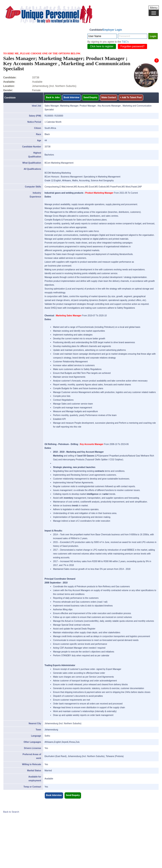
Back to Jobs (53, 97)
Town (38, 730)
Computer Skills (33, 187)
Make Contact (109, 97)
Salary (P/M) (35, 116)
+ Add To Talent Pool (131, 97)
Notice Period (34, 122)
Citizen (38, 128)
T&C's (125, 42)
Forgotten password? (132, 46)
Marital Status (34, 771)
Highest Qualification (35, 155)
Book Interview (72, 97)
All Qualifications (32, 169)
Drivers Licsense (33, 748)
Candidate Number (32, 147)
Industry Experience (35, 195)
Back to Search (11, 812)
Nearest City (35, 723)
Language (36, 736)
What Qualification (32, 163)
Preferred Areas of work (32, 756)
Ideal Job (37, 106)
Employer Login (112, 30)
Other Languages (32, 742)
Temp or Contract (32, 787)
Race (39, 134)
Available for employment (35, 779)
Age (39, 140)
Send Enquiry (90, 97)
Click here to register (102, 46)
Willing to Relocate (32, 764)
